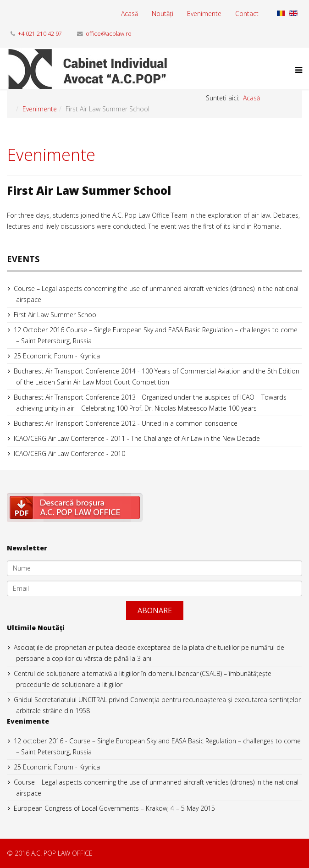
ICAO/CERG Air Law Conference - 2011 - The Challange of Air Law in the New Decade (137, 438)
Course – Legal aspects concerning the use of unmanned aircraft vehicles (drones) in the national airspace (156, 294)
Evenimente (204, 14)
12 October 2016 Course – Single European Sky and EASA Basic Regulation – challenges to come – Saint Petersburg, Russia (156, 335)
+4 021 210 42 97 (40, 34)
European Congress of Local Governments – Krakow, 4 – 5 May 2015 (114, 808)
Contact (247, 14)
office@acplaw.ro (109, 34)
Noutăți (163, 14)
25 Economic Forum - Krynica (57, 356)
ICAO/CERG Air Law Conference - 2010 (69, 453)
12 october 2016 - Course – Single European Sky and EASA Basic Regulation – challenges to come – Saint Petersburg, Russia (157, 746)
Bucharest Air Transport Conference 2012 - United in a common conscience (126, 423)
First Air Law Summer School (56, 315)
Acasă (130, 14)
